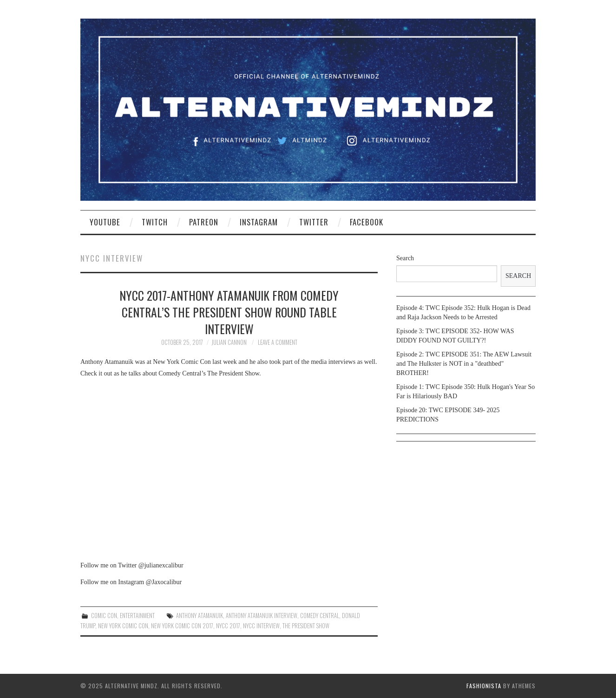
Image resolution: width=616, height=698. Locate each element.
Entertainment (137, 616)
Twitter (314, 222)
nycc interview (261, 626)
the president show (306, 626)
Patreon (204, 222)
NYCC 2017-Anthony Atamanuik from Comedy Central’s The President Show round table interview (229, 312)
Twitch (155, 222)
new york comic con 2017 (182, 626)
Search (405, 258)
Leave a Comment (278, 342)
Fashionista (484, 686)
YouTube (105, 222)
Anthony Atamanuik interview (262, 616)
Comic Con (104, 616)
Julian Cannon (229, 342)
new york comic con (123, 626)
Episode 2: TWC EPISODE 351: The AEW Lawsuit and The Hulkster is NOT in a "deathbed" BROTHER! (464, 364)
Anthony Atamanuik (200, 616)
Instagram (259, 222)
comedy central (320, 616)
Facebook (367, 222)
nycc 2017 (228, 626)
